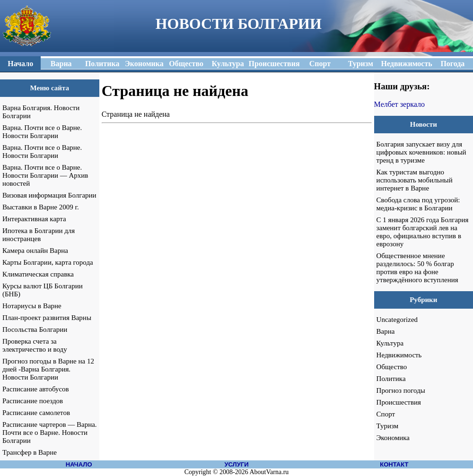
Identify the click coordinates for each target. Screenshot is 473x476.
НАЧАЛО (79, 464)
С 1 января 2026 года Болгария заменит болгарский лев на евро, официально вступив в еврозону (423, 232)
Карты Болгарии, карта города (48, 262)
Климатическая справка (38, 274)
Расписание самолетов (36, 413)
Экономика (393, 438)
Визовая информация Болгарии (49, 195)
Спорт (386, 414)
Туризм (388, 426)
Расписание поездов (33, 401)
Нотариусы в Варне (32, 306)
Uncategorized (397, 320)
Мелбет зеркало (399, 104)
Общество (392, 367)
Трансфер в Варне (30, 452)
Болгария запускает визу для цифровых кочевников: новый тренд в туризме (421, 152)
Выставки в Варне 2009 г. (41, 207)
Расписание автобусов (36, 389)
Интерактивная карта (34, 219)
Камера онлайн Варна (35, 251)
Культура (390, 343)
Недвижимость (399, 355)
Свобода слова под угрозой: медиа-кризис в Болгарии (418, 204)
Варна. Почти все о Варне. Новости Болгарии (42, 132)
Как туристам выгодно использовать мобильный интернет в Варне (415, 180)
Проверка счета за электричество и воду (35, 345)
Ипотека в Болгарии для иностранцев (39, 235)
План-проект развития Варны (47, 318)
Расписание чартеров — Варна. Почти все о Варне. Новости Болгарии (50, 433)
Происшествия (399, 402)
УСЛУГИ (236, 464)
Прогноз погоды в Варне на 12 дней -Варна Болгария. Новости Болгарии (48, 369)
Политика (391, 379)
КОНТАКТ (394, 464)
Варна (386, 331)
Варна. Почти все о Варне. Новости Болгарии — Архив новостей (45, 175)
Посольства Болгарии (35, 329)
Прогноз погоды (401, 390)
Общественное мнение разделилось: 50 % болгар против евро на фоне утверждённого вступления (417, 268)
